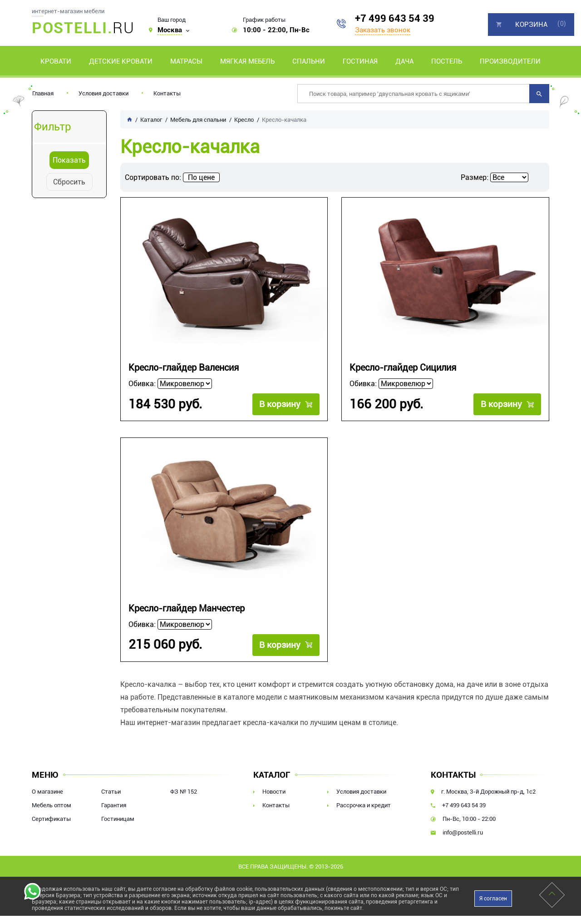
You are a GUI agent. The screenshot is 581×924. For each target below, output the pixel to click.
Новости (274, 792)
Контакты (167, 93)
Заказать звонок (383, 30)
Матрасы (186, 61)
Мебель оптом (52, 805)
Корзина (531, 25)
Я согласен (493, 899)
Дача (404, 61)
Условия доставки (103, 93)
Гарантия (114, 805)
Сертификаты (51, 819)
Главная (43, 93)
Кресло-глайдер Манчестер (187, 609)
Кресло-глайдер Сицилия (403, 368)
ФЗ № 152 (184, 792)
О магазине (47, 792)
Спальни (309, 61)
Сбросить (69, 182)
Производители (510, 61)
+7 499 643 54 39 (395, 18)
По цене (201, 177)
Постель (447, 61)
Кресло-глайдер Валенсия (184, 368)
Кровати (56, 61)
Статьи (111, 792)
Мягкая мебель (247, 61)
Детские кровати (121, 61)
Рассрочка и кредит (364, 805)
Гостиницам (118, 819)
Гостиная (360, 61)
